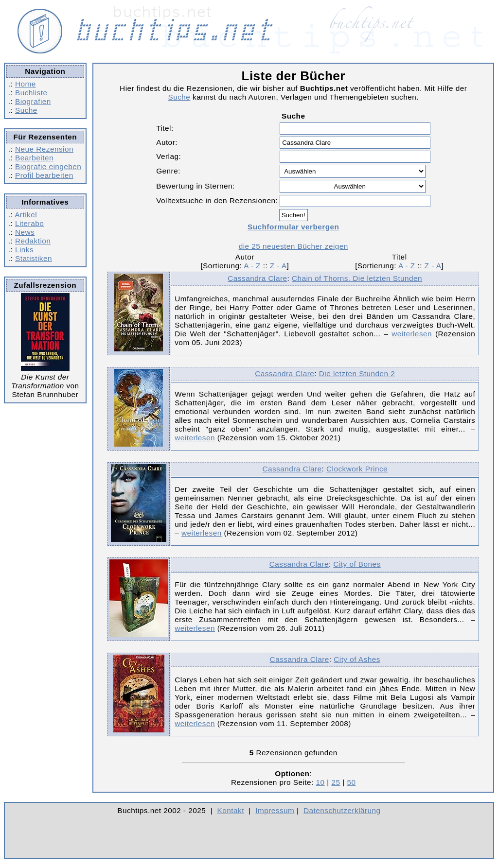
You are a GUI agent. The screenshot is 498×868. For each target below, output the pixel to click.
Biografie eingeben (48, 166)
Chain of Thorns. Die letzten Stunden (357, 278)
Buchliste (31, 93)
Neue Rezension (44, 149)
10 (320, 782)
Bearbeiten (34, 158)
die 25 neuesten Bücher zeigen (293, 246)
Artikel (26, 215)
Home (26, 84)
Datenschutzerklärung (342, 810)
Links (24, 250)
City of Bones (357, 564)
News (25, 232)
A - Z (252, 266)
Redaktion (33, 241)
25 (336, 782)
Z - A (278, 266)
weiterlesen (412, 334)
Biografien (33, 101)
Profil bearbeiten (44, 175)
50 (351, 782)
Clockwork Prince (357, 469)
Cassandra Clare (257, 278)
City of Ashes (357, 659)
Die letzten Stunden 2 (357, 373)
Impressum (275, 810)
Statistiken (34, 258)
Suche (26, 110)
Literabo (29, 223)
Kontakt (231, 810)
